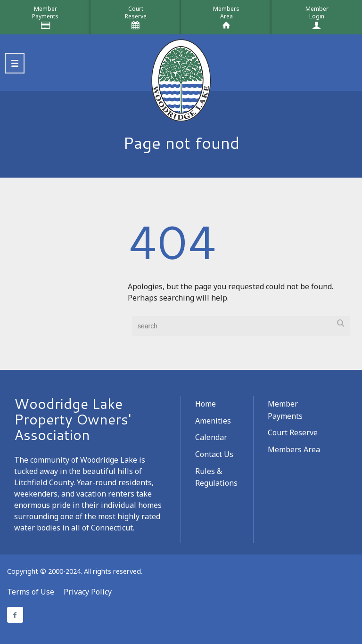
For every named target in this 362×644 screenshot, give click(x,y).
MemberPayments (45, 13)
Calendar (211, 437)
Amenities (213, 421)
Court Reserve (293, 432)
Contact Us (214, 454)
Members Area (294, 449)
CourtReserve (136, 13)
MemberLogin (317, 13)
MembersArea (226, 13)
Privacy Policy (88, 592)
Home (206, 404)
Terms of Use (31, 592)
